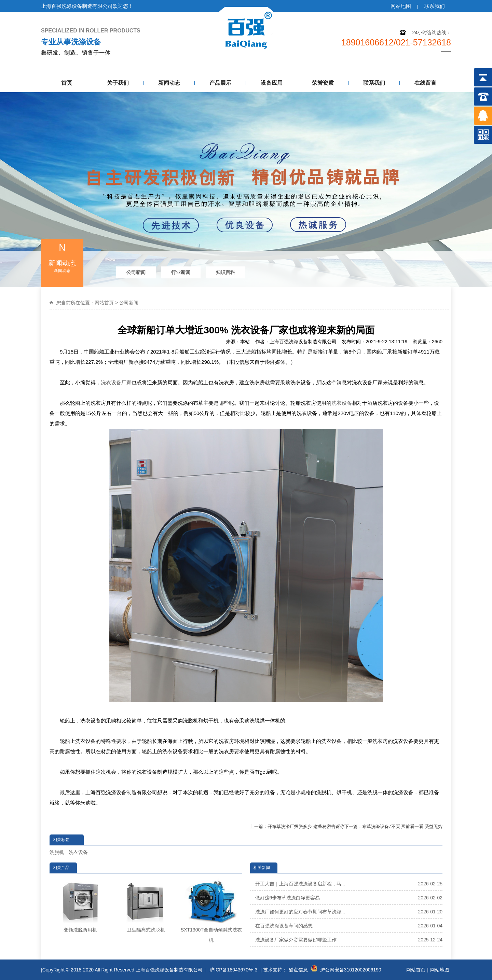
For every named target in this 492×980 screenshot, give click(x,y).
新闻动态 (169, 83)
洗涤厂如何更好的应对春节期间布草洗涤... (349, 912)
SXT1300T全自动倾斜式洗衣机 (211, 910)
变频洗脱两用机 (80, 905)
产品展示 (220, 83)
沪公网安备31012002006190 (351, 970)
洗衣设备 (342, 403)
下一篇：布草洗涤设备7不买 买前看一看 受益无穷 (393, 826)
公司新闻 (136, 272)
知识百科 (225, 272)
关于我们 (118, 83)
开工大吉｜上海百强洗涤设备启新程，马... (349, 884)
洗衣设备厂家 (116, 382)
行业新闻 (181, 272)
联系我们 (435, 6)
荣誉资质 (323, 83)
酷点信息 (298, 970)
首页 (67, 83)
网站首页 (104, 303)
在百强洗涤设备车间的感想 (349, 926)
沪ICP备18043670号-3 (233, 970)
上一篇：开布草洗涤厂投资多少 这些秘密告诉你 (297, 826)
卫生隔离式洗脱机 (146, 905)
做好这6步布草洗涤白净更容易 (349, 898)
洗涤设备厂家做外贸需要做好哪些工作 (349, 940)
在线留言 (425, 83)
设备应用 (272, 83)
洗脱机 (57, 852)
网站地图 (401, 6)
